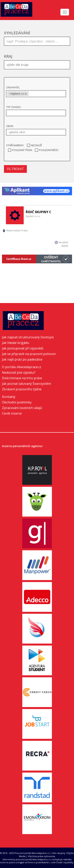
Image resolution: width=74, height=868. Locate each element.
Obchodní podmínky (17, 402)
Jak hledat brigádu (15, 343)
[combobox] (37, 65)
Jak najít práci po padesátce (22, 359)
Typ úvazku (14, 107)
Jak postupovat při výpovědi (23, 348)
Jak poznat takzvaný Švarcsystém (26, 384)
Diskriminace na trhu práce (22, 378)
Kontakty (9, 397)
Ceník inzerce (12, 413)
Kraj (8, 56)
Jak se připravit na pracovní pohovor (29, 354)
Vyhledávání (17, 33)
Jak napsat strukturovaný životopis (28, 337)
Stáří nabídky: (15, 145)
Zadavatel (13, 87)
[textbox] (38, 64)
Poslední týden (20, 150)
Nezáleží (34, 145)
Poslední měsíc (47, 150)
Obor (10, 126)
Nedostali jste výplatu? (19, 372)
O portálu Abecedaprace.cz (22, 367)
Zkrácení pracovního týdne (22, 389)
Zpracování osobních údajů (22, 408)
